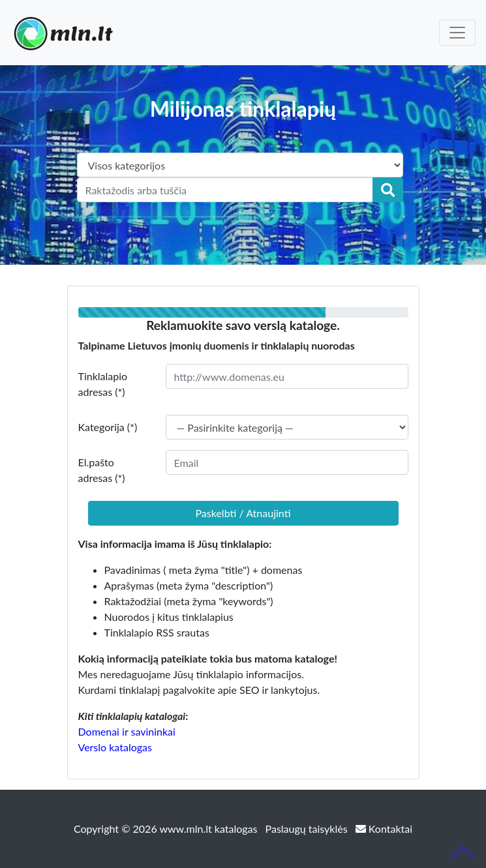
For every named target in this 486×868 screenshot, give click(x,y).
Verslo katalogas (115, 747)
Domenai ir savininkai (127, 731)
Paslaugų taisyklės (308, 829)
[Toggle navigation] (457, 33)
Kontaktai (384, 829)
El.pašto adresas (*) (102, 470)
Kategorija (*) (108, 427)
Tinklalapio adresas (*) (103, 384)
